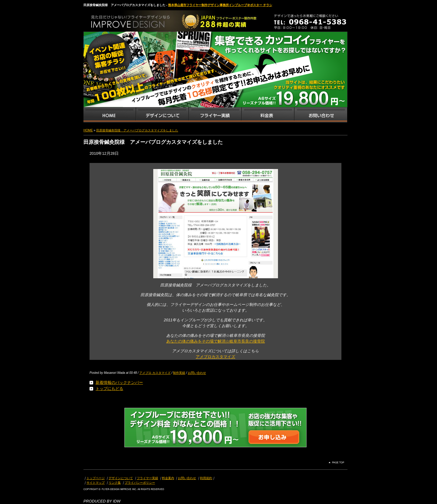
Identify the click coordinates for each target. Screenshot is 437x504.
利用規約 (206, 478)
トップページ (96, 478)
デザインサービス (162, 115)
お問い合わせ (321, 115)
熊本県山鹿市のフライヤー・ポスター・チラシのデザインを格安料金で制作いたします (147, 19)
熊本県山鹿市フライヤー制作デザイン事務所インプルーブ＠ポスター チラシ (220, 5)
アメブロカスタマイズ (215, 357)
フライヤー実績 (147, 478)
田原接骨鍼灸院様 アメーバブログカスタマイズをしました (137, 130)
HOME (88, 130)
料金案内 (168, 478)
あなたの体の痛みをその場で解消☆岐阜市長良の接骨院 (216, 341)
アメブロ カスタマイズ (155, 373)
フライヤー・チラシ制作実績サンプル (215, 115)
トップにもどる (109, 389)
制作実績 (179, 373)
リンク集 (115, 483)
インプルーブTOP (110, 115)
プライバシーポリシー (140, 483)
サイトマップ (96, 483)
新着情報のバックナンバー (119, 382)
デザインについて (121, 478)
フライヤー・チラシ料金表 (268, 115)
